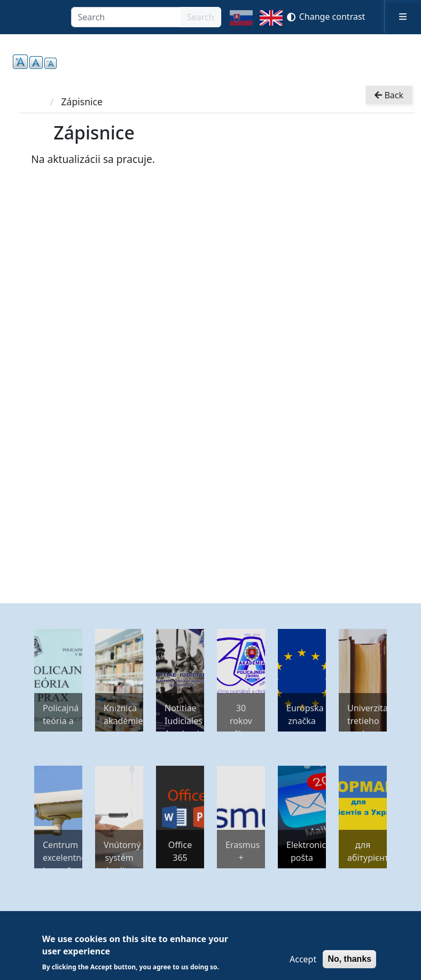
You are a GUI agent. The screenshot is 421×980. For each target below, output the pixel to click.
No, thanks (349, 959)
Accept (303, 959)
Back (389, 95)
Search (201, 17)
